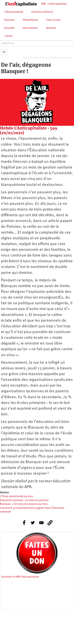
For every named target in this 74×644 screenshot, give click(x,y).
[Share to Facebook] (24, 523)
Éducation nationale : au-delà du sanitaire (24, 500)
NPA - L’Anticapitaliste (54, 4)
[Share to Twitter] (33, 523)
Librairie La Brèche (42, 12)
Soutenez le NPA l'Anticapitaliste (20, 577)
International (30, 28)
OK (4, 52)
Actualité (9, 28)
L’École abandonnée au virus (17, 497)
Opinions (51, 28)
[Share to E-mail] (41, 523)
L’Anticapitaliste (14, 12)
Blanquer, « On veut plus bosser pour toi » (24, 504)
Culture (8, 36)
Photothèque (31, 20)
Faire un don (53, 20)
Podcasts (9, 20)
